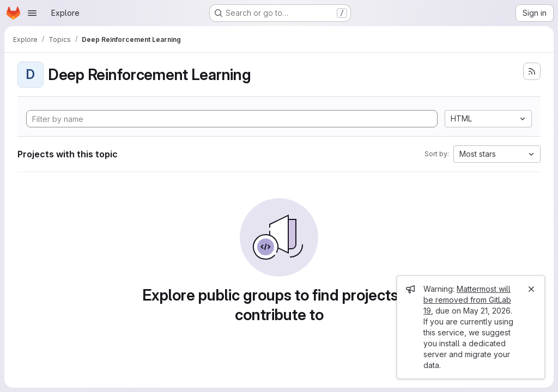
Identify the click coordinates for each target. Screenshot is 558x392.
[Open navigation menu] (32, 13)
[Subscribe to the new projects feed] (532, 71)
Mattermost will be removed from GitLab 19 (467, 300)
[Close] (531, 289)
